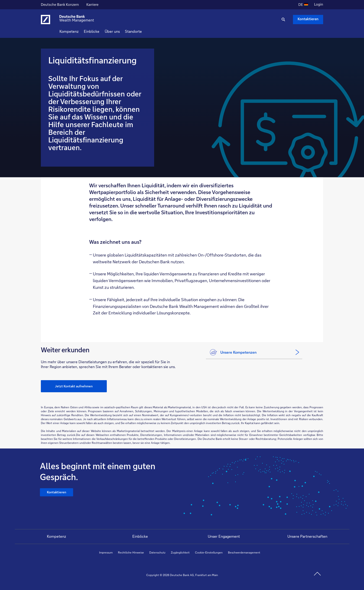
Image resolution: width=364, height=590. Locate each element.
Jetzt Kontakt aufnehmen (74, 386)
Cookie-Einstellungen (209, 552)
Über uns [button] (121, 31)
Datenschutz (157, 552)
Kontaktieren (57, 493)
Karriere (93, 5)
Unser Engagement (224, 536)
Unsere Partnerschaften (307, 536)
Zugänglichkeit (180, 552)
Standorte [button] (142, 31)
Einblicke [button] (100, 31)
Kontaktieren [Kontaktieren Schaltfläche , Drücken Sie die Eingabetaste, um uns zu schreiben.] (308, 19)
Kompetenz (57, 536)
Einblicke (140, 536)
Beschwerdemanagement (244, 552)
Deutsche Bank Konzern (60, 5)
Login (319, 4)
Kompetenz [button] (77, 31)
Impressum (106, 552)
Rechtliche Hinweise (131, 552)
